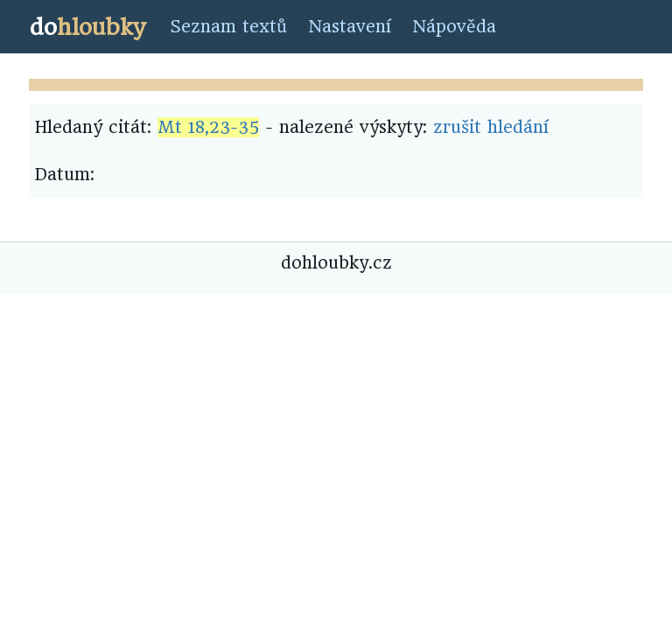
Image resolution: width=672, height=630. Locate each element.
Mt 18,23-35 (208, 127)
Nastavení (350, 27)
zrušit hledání (491, 127)
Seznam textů (228, 27)
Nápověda (454, 27)
